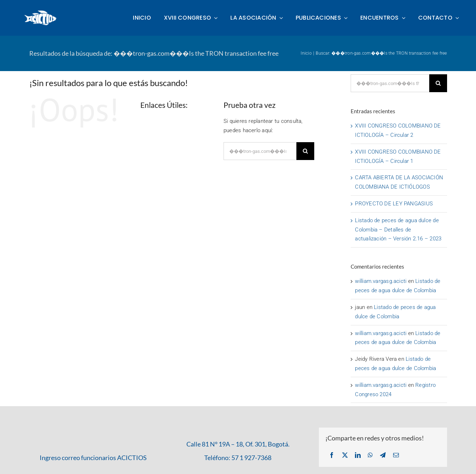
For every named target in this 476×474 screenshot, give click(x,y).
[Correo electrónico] (396, 455)
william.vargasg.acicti (381, 281)
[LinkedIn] (358, 455)
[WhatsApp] (370, 455)
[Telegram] (383, 455)
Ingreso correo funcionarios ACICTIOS (93, 458)
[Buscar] (305, 151)
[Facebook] (332, 455)
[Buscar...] (260, 151)
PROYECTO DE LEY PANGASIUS (394, 204)
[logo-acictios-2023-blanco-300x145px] (41, 12)
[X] (345, 455)
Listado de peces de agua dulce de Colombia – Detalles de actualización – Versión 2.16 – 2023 (398, 230)
